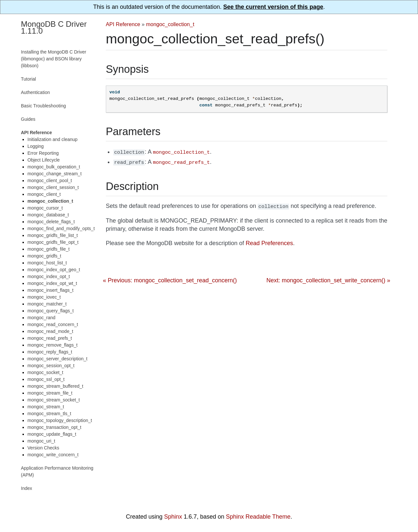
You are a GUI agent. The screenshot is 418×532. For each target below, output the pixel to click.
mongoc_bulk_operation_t (54, 167)
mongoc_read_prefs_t (50, 338)
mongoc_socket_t (45, 372)
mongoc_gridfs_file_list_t (53, 235)
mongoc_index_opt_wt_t (52, 283)
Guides (28, 119)
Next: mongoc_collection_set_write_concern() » (328, 278)
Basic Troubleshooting (43, 106)
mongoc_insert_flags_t (50, 290)
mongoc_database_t (48, 215)
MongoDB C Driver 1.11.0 (54, 27)
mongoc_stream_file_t (50, 393)
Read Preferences (269, 241)
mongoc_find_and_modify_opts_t (61, 228)
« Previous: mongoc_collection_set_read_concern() (170, 278)
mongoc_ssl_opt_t (46, 379)
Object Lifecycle (44, 160)
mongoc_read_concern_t (53, 324)
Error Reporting (43, 153)
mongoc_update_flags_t (52, 434)
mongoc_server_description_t (57, 359)
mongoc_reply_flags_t (50, 352)
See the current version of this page (273, 7)
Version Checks (43, 448)
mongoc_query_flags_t (51, 311)
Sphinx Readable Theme (258, 517)
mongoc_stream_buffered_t (55, 386)
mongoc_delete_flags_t (51, 222)
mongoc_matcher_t (47, 304)
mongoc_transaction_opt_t (54, 427)
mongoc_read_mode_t (50, 331)
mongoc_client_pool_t (50, 180)
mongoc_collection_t (170, 24)
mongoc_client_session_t (53, 187)
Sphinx (173, 517)
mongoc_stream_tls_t (49, 414)
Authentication (35, 92)
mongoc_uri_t (41, 441)
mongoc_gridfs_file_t (48, 249)
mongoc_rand (41, 318)
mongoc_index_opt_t (49, 276)
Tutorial (28, 79)
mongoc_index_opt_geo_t (54, 270)
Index (26, 488)
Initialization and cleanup (52, 139)
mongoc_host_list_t (47, 263)
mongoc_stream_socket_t (54, 400)
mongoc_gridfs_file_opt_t (53, 242)
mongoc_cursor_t (45, 208)
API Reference (123, 24)
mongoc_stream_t (46, 407)
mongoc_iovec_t (44, 297)
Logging (36, 146)
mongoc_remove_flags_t (52, 345)
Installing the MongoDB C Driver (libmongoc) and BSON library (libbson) (54, 59)
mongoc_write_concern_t (53, 455)
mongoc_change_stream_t (55, 174)
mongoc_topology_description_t (60, 420)
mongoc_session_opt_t (51, 366)
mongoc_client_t (44, 194)
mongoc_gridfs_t (44, 256)
